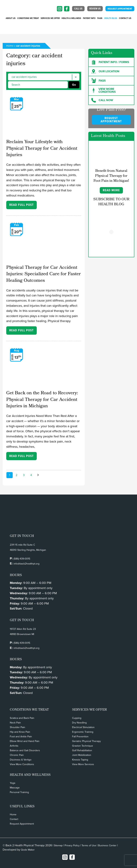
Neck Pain (15, 723)
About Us (11, 18)
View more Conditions (104, 90)
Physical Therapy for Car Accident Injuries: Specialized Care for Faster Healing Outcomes (44, 274)
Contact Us (125, 18)
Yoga (12, 783)
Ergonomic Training (83, 732)
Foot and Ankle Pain (21, 737)
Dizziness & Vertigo (21, 760)
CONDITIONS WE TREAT (28, 18)
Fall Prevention (80, 737)
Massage (15, 788)
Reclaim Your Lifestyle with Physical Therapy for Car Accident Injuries (42, 149)
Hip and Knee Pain (20, 732)
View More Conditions (22, 764)
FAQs (100, 18)
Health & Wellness (71, 18)
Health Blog (111, 18)
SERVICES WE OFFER (50, 18)
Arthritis (14, 746)
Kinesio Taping (80, 760)
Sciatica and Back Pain (22, 718)
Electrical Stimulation (83, 727)
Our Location (105, 71)
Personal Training (19, 792)
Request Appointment (22, 824)
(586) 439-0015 (22, 559)
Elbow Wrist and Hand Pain (25, 741)
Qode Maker (28, 850)
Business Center (107, 845)
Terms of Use (89, 845)
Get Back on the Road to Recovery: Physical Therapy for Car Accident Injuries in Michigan (42, 400)
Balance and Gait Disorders (25, 750)
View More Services (83, 764)
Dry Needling (79, 723)
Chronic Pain (17, 755)
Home (10, 46)
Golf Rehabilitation (82, 750)
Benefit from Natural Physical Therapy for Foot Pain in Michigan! (111, 176)
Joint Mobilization (82, 755)
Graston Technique (83, 746)
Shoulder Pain (17, 727)
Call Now (102, 100)
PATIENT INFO (89, 18)
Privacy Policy (72, 845)
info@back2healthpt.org (26, 564)
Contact (14, 819)
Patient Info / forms (110, 62)
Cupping (77, 718)
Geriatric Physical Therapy (86, 741)
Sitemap (58, 845)
